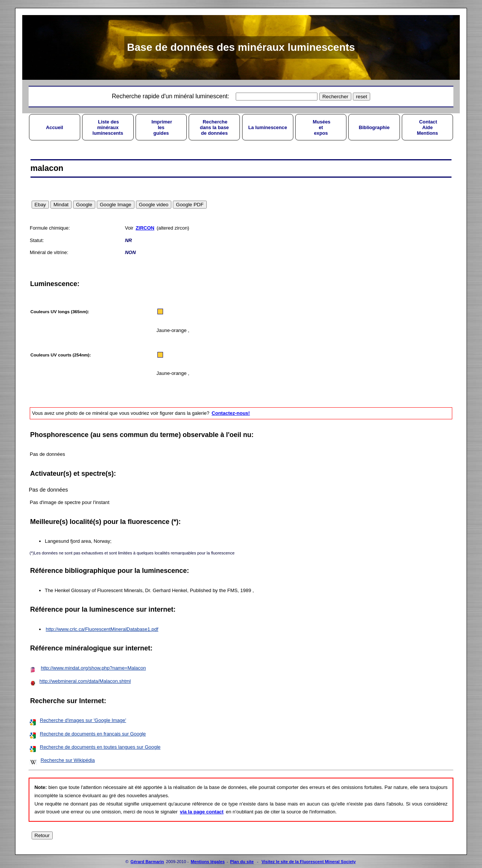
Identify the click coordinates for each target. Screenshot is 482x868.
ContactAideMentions (427, 127)
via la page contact (202, 812)
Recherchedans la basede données (214, 127)
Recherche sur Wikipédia (68, 760)
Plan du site (242, 862)
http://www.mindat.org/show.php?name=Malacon (93, 668)
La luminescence (268, 127)
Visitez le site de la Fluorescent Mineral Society (308, 862)
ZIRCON (145, 228)
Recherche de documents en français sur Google (93, 734)
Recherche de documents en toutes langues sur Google (100, 747)
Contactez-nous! (231, 413)
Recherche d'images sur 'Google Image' (83, 720)
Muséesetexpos (321, 127)
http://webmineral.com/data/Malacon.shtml (85, 681)
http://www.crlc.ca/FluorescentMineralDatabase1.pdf (102, 629)
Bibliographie (374, 127)
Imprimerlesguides (161, 127)
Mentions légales (207, 862)
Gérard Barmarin (147, 862)
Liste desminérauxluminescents (108, 127)
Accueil (55, 127)
